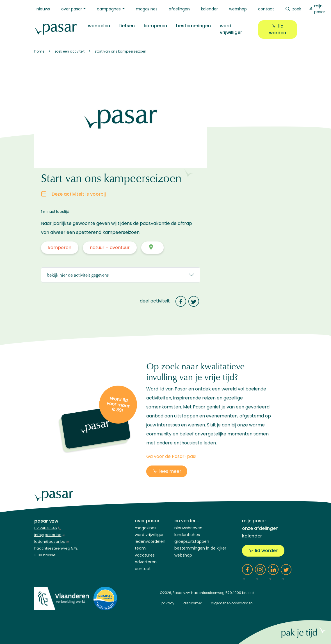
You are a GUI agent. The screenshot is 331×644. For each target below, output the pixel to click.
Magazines (147, 9)
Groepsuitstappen (192, 541)
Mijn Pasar (320, 9)
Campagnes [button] (109, 9)
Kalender (209, 9)
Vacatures (145, 555)
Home (39, 51)
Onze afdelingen (260, 528)
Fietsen (126, 26)
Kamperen (155, 26)
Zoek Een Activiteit (69, 51)
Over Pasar (147, 521)
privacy (168, 603)
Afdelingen (179, 9)
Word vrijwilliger (230, 29)
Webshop (238, 9)
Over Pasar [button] (72, 9)
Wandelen (98, 26)
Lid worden (277, 29)
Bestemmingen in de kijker (200, 548)
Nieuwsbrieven (188, 528)
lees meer (170, 471)
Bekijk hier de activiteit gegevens (78, 275)
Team (140, 548)
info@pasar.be (50, 535)
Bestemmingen (193, 26)
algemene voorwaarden (232, 603)
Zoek (297, 9)
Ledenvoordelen (150, 541)
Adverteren (146, 562)
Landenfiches (187, 535)
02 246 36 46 (48, 528)
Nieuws (43, 9)
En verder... (187, 521)
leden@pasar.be (52, 542)
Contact (266, 9)
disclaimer (193, 603)
